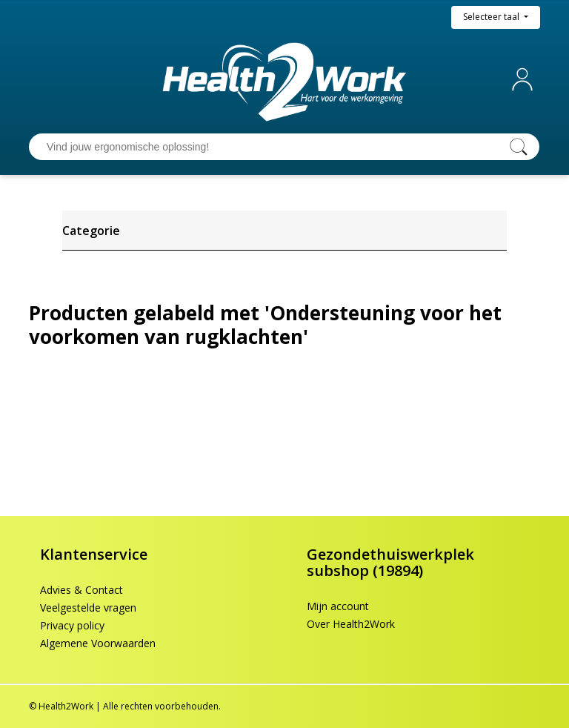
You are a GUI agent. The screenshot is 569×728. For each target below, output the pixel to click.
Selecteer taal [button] (492, 17)
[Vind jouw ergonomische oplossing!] (270, 147)
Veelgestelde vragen (88, 608)
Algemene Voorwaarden (98, 643)
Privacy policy (72, 625)
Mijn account (525, 79)
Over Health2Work (351, 624)
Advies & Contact (81, 590)
